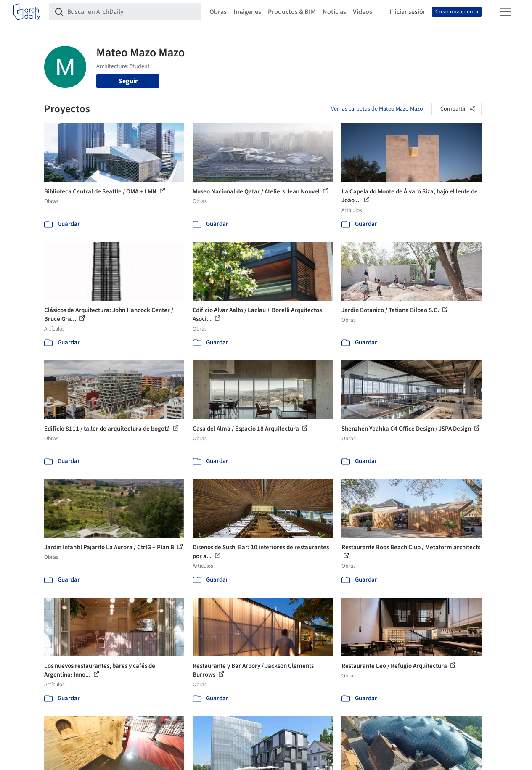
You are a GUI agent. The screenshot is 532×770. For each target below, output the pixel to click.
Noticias (334, 12)
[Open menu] (506, 12)
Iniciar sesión (408, 12)
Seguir (128, 81)
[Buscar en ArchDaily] (132, 12)
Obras (218, 12)
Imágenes (247, 12)
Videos (363, 12)
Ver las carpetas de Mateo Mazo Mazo (377, 109)
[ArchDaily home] (27, 12)
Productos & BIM (292, 12)
